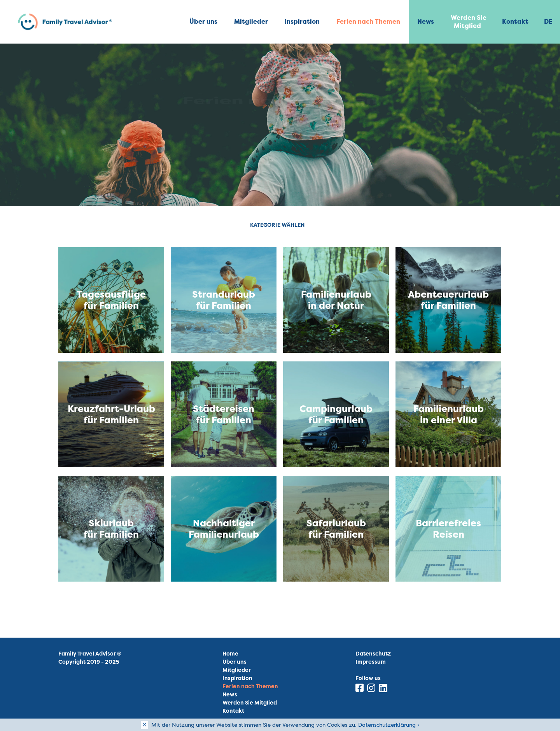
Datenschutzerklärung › (389, 725)
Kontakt (515, 21)
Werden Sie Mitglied (469, 22)
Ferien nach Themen (368, 21)
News (426, 21)
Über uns (203, 21)
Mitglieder (251, 21)
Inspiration (302, 21)
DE (548, 21)
